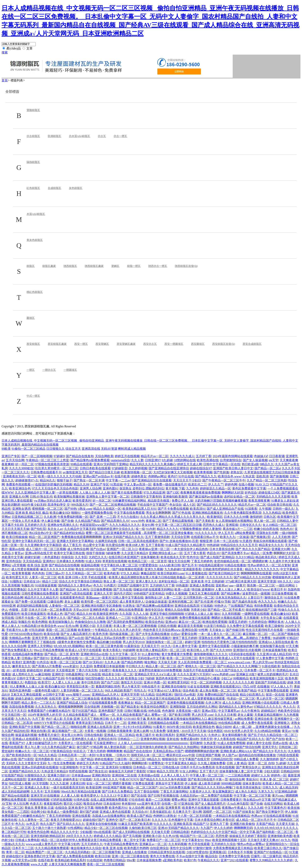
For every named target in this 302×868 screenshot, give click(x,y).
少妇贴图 (86, 832)
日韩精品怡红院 (222, 759)
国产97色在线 (181, 513)
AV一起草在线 (16, 670)
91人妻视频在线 (196, 573)
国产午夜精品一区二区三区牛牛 (224, 480)
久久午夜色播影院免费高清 (243, 513)
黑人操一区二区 (265, 521)
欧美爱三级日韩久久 (268, 848)
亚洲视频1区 (218, 852)
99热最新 (182, 585)
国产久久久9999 (221, 650)
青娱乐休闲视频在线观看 (270, 541)
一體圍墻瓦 (70, 370)
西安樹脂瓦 (33, 344)
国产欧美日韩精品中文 (224, 573)
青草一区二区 (15, 852)
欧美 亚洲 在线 (113, 848)
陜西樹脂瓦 (70, 266)
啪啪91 (76, 513)
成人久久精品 (232, 703)
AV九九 (166, 646)
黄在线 (216, 808)
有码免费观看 (263, 606)
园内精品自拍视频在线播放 (257, 755)
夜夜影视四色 (53, 804)
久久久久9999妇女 (21, 468)
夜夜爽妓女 (126, 703)
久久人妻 (137, 460)
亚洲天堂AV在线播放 (45, 796)
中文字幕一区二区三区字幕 (252, 796)
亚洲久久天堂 (103, 594)
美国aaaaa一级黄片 (99, 598)
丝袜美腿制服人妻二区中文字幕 (241, 771)
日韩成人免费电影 (28, 840)
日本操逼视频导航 (274, 650)
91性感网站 (75, 828)
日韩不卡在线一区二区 (31, 618)
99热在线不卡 (151, 686)
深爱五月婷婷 (238, 622)
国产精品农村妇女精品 (69, 533)
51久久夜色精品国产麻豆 (58, 747)
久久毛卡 (37, 792)
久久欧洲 (50, 517)
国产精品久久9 (263, 751)
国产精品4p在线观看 (15, 796)
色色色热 (38, 573)
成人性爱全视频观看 (25, 569)
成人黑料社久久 (23, 674)
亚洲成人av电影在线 (64, 658)
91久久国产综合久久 (229, 670)
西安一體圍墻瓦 (174, 344)
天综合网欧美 (104, 456)
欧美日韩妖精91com (171, 573)
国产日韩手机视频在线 (163, 796)
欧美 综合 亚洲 (37, 565)
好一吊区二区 (24, 464)
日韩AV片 (123, 755)
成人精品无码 (289, 787)
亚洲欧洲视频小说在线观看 (261, 703)
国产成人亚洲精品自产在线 (225, 509)
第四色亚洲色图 (20, 690)
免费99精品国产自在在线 (221, 695)
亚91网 (197, 812)
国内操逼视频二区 (122, 634)
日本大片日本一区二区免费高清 (50, 610)
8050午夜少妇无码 (34, 505)
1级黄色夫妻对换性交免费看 (76, 642)
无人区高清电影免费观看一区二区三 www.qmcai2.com (214, 662)
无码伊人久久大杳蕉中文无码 (26, 763)
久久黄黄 (116, 719)
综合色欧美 (190, 690)
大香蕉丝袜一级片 (188, 711)
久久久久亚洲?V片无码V (194, 674)
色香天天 (36, 804)
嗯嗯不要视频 (122, 783)
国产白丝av (98, 549)
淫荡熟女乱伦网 (267, 533)
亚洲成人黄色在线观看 (115, 812)
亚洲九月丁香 (219, 824)
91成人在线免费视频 (231, 743)
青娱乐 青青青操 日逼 (39, 808)
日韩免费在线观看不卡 (46, 472)
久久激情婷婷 (269, 759)
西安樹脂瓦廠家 (57, 344)
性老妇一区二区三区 (241, 699)
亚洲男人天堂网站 (40, 646)
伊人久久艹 (216, 484)
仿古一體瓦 (120, 136)
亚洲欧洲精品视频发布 (207, 513)
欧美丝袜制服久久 (61, 622)
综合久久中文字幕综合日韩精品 (81, 581)
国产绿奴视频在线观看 (128, 569)
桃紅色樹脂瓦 (35, 292)
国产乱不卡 (189, 565)
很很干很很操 (95, 553)
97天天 (6, 739)
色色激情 (168, 711)
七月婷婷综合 (258, 622)
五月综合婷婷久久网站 (202, 707)
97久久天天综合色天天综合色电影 (55, 488)
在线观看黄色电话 (72, 598)
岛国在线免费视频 (21, 707)
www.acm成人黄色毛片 (41, 844)
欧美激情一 (86, 630)
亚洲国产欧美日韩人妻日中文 (233, 468)
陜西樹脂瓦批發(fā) (186, 266)
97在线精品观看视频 (277, 816)
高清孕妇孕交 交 (59, 505)
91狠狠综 (126, 767)
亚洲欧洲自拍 (101, 775)
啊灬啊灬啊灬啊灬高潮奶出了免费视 (246, 638)
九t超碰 (281, 763)
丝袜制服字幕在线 (272, 646)
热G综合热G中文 (41, 533)
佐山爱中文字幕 (94, 545)
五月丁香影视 (155, 545)
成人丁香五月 (72, 545)
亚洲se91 (171, 622)
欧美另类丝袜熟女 (249, 787)
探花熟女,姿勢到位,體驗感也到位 (142, 488)
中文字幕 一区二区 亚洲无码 (99, 767)
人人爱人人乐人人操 (66, 682)
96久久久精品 (47, 755)
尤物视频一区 (110, 707)
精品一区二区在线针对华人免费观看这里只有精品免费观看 (82, 840)
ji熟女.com (85, 509)
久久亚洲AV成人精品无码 (274, 654)
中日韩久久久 (135, 666)
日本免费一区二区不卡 (260, 670)
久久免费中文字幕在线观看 (245, 626)
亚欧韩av (222, 585)
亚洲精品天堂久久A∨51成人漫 (155, 674)
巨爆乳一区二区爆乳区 (266, 856)
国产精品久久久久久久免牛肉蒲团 (163, 779)
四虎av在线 (280, 743)
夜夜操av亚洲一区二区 (154, 549)
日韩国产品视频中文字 (133, 585)
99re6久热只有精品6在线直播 (81, 792)
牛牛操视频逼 (75, 678)
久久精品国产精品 (87, 521)
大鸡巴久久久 (98, 557)
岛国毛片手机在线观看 (198, 670)
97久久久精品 (130, 573)
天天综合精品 (32, 561)
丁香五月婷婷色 (202, 561)
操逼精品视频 (90, 565)
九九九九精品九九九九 (125, 525)
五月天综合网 (15, 460)
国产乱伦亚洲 (204, 602)
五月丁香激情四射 (157, 537)
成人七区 (189, 505)
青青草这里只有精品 (90, 723)
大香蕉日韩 (77, 783)
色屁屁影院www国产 (94, 525)
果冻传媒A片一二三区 (238, 529)
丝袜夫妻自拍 (252, 783)
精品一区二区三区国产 (143, 787)
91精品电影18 (31, 626)
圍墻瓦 (31, 318)
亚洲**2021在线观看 (234, 860)
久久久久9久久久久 (219, 577)
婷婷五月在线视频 (127, 456)
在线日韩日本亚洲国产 (124, 557)
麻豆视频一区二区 (255, 634)
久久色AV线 (171, 836)
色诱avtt (257, 816)
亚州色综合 (14, 561)
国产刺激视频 (279, 476)
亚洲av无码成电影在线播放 (40, 767)
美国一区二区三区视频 (61, 630)
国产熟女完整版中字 (270, 812)
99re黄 (131, 860)
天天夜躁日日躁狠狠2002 (119, 658)
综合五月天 (73, 449)
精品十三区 (50, 581)
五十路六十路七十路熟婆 (49, 828)
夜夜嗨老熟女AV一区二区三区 (121, 699)
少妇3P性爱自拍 (197, 852)
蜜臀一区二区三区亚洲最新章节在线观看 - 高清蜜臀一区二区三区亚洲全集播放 (140, 533)
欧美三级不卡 (145, 735)
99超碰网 (171, 618)
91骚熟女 (16, 581)
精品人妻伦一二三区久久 (38, 703)
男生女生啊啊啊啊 (158, 513)
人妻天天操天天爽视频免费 (67, 864)
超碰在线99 (34, 670)
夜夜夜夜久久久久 (125, 670)
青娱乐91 (252, 779)
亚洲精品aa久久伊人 (106, 695)
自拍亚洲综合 (159, 848)
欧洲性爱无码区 (179, 682)
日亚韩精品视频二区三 (27, 517)
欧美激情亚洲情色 (106, 614)
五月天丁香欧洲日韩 (95, 719)
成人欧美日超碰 (209, 783)
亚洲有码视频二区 (181, 602)
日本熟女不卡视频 (240, 852)
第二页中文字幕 (134, 840)
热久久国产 (48, 824)
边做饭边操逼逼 (156, 602)
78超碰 (150, 678)
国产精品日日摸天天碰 (104, 472)
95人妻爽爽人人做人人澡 (27, 686)
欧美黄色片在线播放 (196, 808)
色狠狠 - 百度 (18, 610)
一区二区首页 (158, 561)
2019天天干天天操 (194, 731)
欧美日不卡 (279, 589)
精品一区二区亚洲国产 (44, 537)
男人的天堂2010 (133, 642)
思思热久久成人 (214, 525)
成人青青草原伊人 (132, 602)
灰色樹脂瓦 (76, 188)
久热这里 (248, 476)
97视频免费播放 (190, 529)
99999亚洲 (8, 606)
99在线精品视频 (229, 723)
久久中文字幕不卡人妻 (43, 589)
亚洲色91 (49, 561)
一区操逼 (243, 537)
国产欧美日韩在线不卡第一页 (208, 779)
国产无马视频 (132, 836)
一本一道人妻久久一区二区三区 (220, 634)
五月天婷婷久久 (92, 844)
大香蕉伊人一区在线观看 (75, 743)
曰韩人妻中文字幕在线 (128, 598)
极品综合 (211, 856)
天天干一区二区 (12, 787)
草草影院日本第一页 (80, 686)
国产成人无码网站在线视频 (131, 832)
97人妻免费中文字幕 (270, 658)
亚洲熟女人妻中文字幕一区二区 (108, 497)
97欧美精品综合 (61, 751)
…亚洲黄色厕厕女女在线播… (273, 727)
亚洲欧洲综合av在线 (94, 654)
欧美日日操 (103, 856)
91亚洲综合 (139, 618)
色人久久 (289, 707)
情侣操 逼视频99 (203, 589)
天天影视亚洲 (65, 670)
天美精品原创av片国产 (168, 751)
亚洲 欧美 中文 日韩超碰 (207, 581)
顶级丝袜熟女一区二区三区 (164, 642)
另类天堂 (206, 739)
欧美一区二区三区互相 (66, 662)
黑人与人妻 (32, 747)
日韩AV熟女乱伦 (41, 497)
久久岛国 (125, 614)
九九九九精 (255, 808)
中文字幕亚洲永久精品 (181, 763)
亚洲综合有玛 (107, 739)
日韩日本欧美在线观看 (95, 468)
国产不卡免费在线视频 (173, 509)
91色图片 (110, 585)
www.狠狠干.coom (78, 695)
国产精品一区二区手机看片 (226, 610)
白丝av (175, 634)
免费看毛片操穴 (49, 735)
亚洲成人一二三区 (118, 618)
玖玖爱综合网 (115, 545)
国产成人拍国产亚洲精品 (217, 557)
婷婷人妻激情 (212, 529)
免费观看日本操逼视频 (109, 666)
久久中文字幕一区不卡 (125, 654)
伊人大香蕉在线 (225, 739)
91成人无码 (93, 561)
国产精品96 (67, 589)
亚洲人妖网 (141, 731)
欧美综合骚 (51, 634)
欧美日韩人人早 (198, 650)
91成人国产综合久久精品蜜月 (185, 545)
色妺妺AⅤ (261, 456)
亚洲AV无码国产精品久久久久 (123, 537)
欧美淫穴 (44, 682)
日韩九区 (270, 517)
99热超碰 (213, 545)
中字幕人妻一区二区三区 (207, 775)
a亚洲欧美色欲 (172, 860)
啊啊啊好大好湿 (232, 492)
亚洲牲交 (58, 674)
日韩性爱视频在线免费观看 (40, 594)
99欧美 (6, 449)
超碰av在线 (9, 759)
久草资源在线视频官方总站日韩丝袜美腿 (272, 472)
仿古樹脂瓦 (33, 136)
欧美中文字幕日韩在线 (69, 553)
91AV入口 (262, 484)
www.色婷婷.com (224, 674)
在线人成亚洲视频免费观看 (109, 800)
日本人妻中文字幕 (185, 646)
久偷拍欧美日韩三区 (143, 828)
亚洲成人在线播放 (134, 852)
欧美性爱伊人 (90, 796)
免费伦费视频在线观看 (195, 618)
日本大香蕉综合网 (222, 549)
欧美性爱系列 (82, 501)
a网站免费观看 (245, 533)
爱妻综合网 (189, 634)
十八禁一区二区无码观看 (195, 816)
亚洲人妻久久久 (146, 581)
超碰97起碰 (32, 557)
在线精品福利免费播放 (28, 654)
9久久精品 (148, 695)
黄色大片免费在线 (162, 856)
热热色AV (287, 529)
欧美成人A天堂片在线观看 (83, 650)
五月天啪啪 (52, 792)
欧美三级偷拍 (274, 626)
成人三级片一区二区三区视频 (46, 549)
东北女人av (55, 529)
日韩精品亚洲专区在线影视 (166, 852)
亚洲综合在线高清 (187, 606)
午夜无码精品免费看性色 (121, 844)
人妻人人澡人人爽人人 (231, 589)
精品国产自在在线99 (138, 751)
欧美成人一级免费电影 (63, 812)
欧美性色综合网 (38, 832)
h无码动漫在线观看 (242, 654)
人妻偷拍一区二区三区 (64, 606)
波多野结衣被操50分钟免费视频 (160, 670)
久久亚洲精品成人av (57, 739)
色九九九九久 (267, 602)
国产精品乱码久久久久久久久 (217, 505)
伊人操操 (191, 783)
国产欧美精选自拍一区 (21, 755)
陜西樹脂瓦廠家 (94, 266)
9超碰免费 (113, 553)
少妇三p (226, 678)
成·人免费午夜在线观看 (257, 723)
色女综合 (175, 505)
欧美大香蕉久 (112, 650)
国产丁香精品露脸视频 (178, 521)
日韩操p (27, 658)
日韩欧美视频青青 (120, 731)
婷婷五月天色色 (87, 763)
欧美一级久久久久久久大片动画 (60, 476)
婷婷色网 (231, 484)
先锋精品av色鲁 (20, 638)
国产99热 (70, 509)
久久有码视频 (231, 614)
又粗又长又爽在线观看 (204, 594)
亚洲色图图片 (37, 779)
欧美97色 (190, 860)
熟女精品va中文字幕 (257, 800)
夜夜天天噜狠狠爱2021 (66, 820)
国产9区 (70, 614)
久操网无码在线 (106, 541)
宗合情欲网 (92, 707)
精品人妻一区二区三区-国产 (165, 666)
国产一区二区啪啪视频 (37, 456)
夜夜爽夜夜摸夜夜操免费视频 (200, 492)
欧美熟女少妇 (134, 678)
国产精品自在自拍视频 (64, 565)
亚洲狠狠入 (282, 723)
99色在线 (154, 711)
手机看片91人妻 (17, 630)
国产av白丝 (76, 638)
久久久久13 (108, 796)
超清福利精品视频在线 (32, 606)
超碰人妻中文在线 (259, 743)
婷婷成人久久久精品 (107, 836)
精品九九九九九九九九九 (262, 569)
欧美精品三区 (138, 561)
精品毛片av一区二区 (155, 456)
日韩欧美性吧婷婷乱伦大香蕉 (223, 569)
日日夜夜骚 (277, 456)
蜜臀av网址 (179, 800)
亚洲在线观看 (81, 816)
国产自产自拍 (275, 739)
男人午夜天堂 (131, 686)
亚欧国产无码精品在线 (270, 682)
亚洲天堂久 (270, 747)
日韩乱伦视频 (167, 626)
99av (208, 840)
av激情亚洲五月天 (75, 472)
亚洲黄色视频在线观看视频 (185, 703)
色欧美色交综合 (289, 711)
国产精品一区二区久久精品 (86, 618)
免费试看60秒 (190, 739)
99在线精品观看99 (211, 565)
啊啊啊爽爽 (115, 751)
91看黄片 (159, 727)
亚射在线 (173, 739)
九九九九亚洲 (59, 783)
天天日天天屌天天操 (15, 529)
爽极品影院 (148, 573)
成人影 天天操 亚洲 (66, 719)
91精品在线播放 (235, 565)
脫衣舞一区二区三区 (261, 585)
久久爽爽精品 (58, 638)
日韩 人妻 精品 (237, 763)
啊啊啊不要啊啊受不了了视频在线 (32, 642)
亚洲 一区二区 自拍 (261, 763)
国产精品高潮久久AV (115, 521)
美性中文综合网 (181, 848)
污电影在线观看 (288, 755)
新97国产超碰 (89, 812)
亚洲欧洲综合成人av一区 (166, 553)
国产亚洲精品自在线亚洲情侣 (169, 468)
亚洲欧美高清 (183, 824)
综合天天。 (103, 569)
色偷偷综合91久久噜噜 (90, 622)
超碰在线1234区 (269, 492)
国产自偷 (67, 521)
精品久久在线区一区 (107, 509)
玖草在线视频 (225, 767)
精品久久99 (81, 484)
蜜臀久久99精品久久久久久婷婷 (272, 860)
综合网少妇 (38, 812)
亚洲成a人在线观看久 (27, 739)
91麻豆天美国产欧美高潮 (135, 824)
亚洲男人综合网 (91, 488)
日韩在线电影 (93, 735)
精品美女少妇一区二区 (117, 674)
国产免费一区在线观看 (31, 602)
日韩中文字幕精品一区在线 (222, 464)
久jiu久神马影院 (238, 804)
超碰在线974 (14, 856)
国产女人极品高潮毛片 (76, 634)
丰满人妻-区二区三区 (274, 779)
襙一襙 (140, 529)
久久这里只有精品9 (134, 553)
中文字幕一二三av (118, 480)
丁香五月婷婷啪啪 (58, 816)
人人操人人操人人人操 (95, 492)
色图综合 (31, 682)
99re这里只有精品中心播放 (201, 678)
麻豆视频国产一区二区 (67, 731)
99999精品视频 (231, 783)
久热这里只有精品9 (54, 771)
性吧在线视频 (78, 771)
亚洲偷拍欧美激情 (175, 497)
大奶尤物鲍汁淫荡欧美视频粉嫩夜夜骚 (221, 501)
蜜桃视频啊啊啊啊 (70, 707)
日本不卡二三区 (23, 848)
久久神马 (83, 589)
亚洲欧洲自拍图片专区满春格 (101, 606)
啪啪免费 (101, 808)
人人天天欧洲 (281, 537)
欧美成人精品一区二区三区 (281, 783)
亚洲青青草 (173, 808)
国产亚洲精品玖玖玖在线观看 (152, 480)
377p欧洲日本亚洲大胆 (241, 581)
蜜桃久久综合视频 (177, 610)
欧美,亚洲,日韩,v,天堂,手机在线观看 (83, 577)
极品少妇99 (224, 727)
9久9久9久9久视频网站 (69, 646)
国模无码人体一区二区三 (148, 755)
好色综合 (251, 492)
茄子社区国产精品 (84, 711)
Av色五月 (32, 824)
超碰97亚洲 (192, 642)
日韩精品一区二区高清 (17, 723)
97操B (151, 771)
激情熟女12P (153, 598)
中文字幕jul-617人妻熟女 (164, 690)
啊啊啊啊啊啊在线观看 (256, 573)
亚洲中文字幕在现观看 (214, 646)
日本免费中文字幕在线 (234, 856)
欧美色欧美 (112, 573)
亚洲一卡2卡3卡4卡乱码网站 (133, 727)
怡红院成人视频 (20, 783)
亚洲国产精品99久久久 (191, 735)
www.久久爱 (39, 864)
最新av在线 (17, 549)
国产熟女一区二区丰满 (89, 480)
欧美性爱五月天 (17, 577)
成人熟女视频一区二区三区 (218, 690)
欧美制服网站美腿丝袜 (69, 497)
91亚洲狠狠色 (69, 767)
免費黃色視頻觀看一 (20, 484)
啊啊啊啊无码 (243, 828)
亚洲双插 (232, 525)
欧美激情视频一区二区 (136, 472)
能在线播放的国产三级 (261, 610)
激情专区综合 (154, 610)
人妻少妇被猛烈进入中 (41, 743)
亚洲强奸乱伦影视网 (247, 650)
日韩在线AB (170, 767)
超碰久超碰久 (24, 699)
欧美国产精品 (247, 690)
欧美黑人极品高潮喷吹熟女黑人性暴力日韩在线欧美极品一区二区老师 (157, 577)
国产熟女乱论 (98, 771)
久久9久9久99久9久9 (268, 828)
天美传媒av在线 (149, 775)
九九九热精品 (272, 513)
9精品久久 (267, 464)
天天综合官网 (180, 537)
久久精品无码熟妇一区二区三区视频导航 (93, 852)
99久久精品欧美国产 (119, 690)
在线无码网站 (273, 804)
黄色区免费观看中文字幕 (249, 488)
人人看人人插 (70, 796)
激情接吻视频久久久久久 (211, 654)
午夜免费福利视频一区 (73, 517)
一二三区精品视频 (237, 775)
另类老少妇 (198, 610)
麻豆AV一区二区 (190, 622)
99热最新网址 (75, 674)
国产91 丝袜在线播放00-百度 (179, 541)
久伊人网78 (213, 703)
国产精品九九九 (206, 476)
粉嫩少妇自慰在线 (266, 529)
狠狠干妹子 (65, 480)
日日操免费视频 (101, 589)
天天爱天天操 (285, 824)
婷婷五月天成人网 (190, 464)
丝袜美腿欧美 (150, 557)
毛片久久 (280, 751)
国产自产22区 (110, 682)
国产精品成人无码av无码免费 (105, 638)
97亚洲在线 (186, 804)
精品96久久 (48, 480)
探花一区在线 (275, 695)
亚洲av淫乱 (209, 711)
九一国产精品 (84, 759)
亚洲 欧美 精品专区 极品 (32, 513)
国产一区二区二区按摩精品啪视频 (113, 505)
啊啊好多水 (276, 622)
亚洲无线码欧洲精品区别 (48, 836)
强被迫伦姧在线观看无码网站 (153, 589)
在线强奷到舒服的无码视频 (54, 484)
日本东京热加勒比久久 (231, 598)
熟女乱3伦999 (85, 569)
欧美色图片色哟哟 (136, 848)
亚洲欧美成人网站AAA (236, 751)
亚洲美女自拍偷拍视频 (101, 824)
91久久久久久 (163, 824)
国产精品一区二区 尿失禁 (62, 654)
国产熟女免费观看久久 (17, 650)
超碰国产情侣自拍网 (247, 747)
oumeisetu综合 (120, 460)
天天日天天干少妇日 (187, 480)
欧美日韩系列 (165, 735)
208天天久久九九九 (79, 836)
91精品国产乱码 (53, 678)
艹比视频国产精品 (240, 606)
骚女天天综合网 (179, 561)
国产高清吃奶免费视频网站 (126, 622)
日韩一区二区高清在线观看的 (138, 541)
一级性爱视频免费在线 (97, 513)
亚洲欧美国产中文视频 (24, 727)
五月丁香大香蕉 (195, 553)
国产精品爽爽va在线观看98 (155, 606)
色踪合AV (213, 553)
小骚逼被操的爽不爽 (245, 646)
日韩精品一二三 (128, 739)
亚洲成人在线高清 (100, 727)
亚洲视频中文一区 (287, 719)
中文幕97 (123, 796)
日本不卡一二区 (116, 723)
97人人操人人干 (282, 686)
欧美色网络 (40, 622)
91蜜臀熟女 (156, 763)
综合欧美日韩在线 (279, 505)
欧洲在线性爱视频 (215, 622)
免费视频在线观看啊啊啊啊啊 (81, 537)
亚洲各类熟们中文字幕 (40, 856)
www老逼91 (71, 666)
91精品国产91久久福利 (115, 763)
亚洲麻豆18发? (246, 674)
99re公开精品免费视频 (49, 650)
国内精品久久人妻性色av (75, 585)
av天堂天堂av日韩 (24, 860)
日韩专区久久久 (250, 525)
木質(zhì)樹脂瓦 (36, 214)
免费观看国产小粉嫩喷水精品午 (49, 711)
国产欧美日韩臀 (180, 715)
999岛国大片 (80, 505)
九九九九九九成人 (182, 456)
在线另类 (55, 699)
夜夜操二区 (154, 521)
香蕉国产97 (17, 743)
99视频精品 (241, 678)
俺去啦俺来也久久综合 (86, 848)
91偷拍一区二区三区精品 (29, 449)
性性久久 (140, 690)
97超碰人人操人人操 (199, 614)
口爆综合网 (55, 602)
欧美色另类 (100, 634)
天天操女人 (217, 630)
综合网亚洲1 (164, 695)
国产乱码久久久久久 (71, 824)
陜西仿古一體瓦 (158, 266)
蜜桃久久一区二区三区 (200, 666)
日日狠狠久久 (55, 449)
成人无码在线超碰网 (15, 792)
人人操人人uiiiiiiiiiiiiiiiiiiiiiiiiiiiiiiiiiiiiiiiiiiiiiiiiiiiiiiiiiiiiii (153, 743)
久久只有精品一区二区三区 (84, 573)
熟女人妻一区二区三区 (119, 581)
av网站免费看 (244, 719)
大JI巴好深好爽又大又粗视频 (173, 472)
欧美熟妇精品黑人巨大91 (139, 509)
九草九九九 (266, 792)
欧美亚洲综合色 (20, 488)
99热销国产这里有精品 (149, 594)
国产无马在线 (122, 589)
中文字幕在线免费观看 (129, 513)
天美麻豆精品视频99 (268, 715)
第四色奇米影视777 (169, 678)
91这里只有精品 (215, 626)
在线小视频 (246, 484)
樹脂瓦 (31, 266)
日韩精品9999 (290, 771)
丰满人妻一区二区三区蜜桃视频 (135, 626)
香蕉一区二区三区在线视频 (105, 864)
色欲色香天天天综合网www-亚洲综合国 (170, 630)
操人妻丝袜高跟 (115, 747)
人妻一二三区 (173, 598)
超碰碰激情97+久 (27, 480)
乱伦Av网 (72, 626)
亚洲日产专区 (11, 456)
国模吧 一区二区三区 (217, 812)
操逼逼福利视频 (26, 735)
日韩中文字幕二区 (29, 678)
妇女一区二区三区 (99, 783)
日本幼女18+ (32, 581)
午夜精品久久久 (208, 860)
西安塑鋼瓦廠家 (126, 344)
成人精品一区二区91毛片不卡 (256, 820)
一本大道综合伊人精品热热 (190, 549)
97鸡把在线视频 (61, 800)
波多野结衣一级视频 (256, 594)
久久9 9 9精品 (245, 557)
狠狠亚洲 (206, 541)
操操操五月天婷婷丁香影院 (127, 771)
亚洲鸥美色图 (99, 610)
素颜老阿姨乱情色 (108, 686)
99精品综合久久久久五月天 (239, 545)
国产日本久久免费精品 (117, 792)
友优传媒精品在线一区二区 (232, 561)
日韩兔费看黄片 (231, 800)
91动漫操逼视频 (46, 585)
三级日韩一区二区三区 (130, 759)
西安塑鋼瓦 (102, 344)
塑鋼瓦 (115, 266)
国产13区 (173, 492)
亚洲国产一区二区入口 (122, 549)
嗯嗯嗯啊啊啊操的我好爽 (202, 751)
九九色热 (192, 488)
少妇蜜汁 (105, 670)
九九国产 (206, 828)
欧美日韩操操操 (17, 537)
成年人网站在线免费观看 (126, 610)
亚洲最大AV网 (19, 497)
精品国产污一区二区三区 (197, 836)
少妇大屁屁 (272, 771)
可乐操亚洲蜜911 (105, 743)
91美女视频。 (106, 755)
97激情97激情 (202, 848)
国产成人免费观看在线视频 (75, 856)
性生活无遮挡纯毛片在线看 (264, 630)
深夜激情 (173, 731)
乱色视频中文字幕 (181, 820)
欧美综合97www (258, 589)
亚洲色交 (112, 820)
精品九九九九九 (168, 529)
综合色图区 (215, 731)
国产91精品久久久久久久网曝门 (239, 666)
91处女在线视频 (198, 686)
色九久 (98, 585)
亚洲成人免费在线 (202, 585)
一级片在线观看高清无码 (67, 787)
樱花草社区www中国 (180, 755)
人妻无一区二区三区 (43, 577)
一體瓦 (31, 370)
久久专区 (81, 557)
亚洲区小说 (87, 626)
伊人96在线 (93, 674)
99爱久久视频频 (176, 594)
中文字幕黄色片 (275, 808)
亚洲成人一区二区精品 (119, 735)
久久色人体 (112, 662)
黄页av (19, 553)
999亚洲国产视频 (114, 787)
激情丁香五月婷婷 (185, 638)
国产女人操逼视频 (255, 460)
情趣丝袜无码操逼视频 (216, 747)
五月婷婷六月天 (35, 525)
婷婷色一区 (279, 775)
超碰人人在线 (155, 808)
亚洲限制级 (178, 707)
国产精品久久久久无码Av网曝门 (213, 787)
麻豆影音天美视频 (190, 626)
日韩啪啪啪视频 (38, 800)
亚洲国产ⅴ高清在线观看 (76, 594)
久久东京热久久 (46, 707)
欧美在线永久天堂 (173, 557)
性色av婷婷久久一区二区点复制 (269, 565)
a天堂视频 (19, 565)
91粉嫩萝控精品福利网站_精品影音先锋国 (141, 501)
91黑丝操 (116, 484)
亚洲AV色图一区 (155, 682)
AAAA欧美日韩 (170, 565)
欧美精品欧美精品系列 (70, 860)
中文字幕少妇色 (69, 844)
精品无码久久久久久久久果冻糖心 (153, 464)
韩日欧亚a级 (250, 464)
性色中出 (193, 557)
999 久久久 (285, 581)
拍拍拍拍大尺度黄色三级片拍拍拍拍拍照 (229, 642)
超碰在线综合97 (201, 468)
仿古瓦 (102, 136)
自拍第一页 (169, 804)
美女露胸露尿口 (223, 792)
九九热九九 (23, 719)
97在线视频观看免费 (103, 703)
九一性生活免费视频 (61, 763)
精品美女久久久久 (271, 545)
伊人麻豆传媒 (50, 521)
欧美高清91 (198, 509)
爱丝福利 (8, 751)
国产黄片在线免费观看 (127, 492)
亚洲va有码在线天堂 (39, 553)
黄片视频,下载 (175, 488)
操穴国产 (83, 747)
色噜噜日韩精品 (114, 860)
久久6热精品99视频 (267, 731)
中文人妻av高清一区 (138, 484)
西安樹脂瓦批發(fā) (224, 344)
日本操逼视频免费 (149, 860)
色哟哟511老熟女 (165, 816)
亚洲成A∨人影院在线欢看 (276, 642)
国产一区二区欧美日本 (135, 820)
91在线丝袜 (95, 860)
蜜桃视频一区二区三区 (47, 509)
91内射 (151, 529)
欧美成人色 (55, 614)
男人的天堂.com (202, 715)
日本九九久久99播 (236, 517)
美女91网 (148, 525)
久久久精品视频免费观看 (52, 848)
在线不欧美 (122, 476)
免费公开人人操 (182, 501)
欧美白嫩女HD (60, 513)
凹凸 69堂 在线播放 (256, 686)
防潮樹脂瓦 (55, 136)
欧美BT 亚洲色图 (24, 662)
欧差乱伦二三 (197, 484)
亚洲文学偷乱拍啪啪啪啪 (167, 614)
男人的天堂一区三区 (270, 699)
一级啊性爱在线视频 (255, 614)
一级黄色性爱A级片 (45, 690)
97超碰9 (59, 456)
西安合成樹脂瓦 (252, 344)
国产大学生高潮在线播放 (153, 634)
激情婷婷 (256, 517)
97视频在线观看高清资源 (52, 464)
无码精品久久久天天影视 (273, 497)
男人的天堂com (263, 662)
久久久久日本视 (225, 715)
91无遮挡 (246, 541)
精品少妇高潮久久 (252, 695)
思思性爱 (222, 836)
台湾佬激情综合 (231, 460)
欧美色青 (291, 678)
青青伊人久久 (57, 618)
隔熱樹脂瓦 (33, 162)
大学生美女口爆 (271, 618)
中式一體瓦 (33, 396)
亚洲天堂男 (40, 638)
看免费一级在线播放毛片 (170, 484)
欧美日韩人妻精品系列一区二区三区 (161, 650)
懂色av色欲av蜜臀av (251, 844)
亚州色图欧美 (44, 759)
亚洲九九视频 (154, 569)
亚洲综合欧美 (264, 719)
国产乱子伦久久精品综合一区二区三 (273, 735)
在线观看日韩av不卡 (205, 537)
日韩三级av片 (55, 573)
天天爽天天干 (182, 812)
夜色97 (172, 476)
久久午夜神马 (250, 711)
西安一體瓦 (81, 344)
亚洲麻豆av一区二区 (153, 844)
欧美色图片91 (118, 808)
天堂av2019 (81, 610)
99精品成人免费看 (246, 759)
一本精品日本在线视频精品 (198, 723)
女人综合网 (136, 808)
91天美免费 (158, 731)
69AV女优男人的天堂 (239, 731)
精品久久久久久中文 (64, 832)
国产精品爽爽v (231, 594)
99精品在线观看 (81, 464)
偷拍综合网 (237, 779)
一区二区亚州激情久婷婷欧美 (147, 747)
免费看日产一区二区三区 (164, 840)
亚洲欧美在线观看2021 (226, 686)
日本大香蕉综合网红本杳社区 (215, 820)
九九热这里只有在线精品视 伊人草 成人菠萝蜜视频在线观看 (185, 699)
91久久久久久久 (206, 533)
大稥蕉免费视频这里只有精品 (233, 848)
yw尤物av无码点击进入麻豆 (52, 501)
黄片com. (278, 796)
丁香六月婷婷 (96, 751)
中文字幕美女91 (193, 840)
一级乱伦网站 (285, 585)
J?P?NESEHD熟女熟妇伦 (26, 634)
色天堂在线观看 (199, 844)
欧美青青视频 (203, 472)
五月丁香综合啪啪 (146, 792)
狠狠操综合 (170, 759)
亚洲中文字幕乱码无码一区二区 (34, 541)
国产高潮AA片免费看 (47, 666)
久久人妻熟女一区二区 (34, 820)
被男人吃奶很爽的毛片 (273, 674)
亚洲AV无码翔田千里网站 (111, 464)
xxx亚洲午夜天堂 (148, 804)
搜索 (5, 52)
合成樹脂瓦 (55, 188)
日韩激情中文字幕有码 (146, 497)
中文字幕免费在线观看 (273, 690)
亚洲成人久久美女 (37, 787)
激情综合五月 (273, 598)
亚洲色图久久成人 (84, 739)
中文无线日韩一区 (14, 715)
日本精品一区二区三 (147, 767)
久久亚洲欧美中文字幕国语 (43, 545)
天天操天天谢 (167, 662)
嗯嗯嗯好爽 (260, 561)
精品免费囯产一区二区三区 (45, 852)
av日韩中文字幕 (53, 695)
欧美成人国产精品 (139, 816)
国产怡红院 (38, 529)
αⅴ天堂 (274, 460)
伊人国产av (230, 755)
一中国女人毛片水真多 (24, 521)
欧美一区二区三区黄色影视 (104, 646)
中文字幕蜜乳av (229, 711)
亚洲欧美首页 (137, 723)
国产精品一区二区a (267, 468)
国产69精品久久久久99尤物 (252, 577)
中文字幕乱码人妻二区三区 (119, 565)
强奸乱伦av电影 (185, 695)
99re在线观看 (102, 832)
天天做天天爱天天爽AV (263, 840)
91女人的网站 (189, 771)
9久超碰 (167, 460)
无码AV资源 (109, 449)
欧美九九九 (228, 537)
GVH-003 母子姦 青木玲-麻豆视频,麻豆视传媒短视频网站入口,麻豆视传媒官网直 (178, 719)
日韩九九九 (270, 787)
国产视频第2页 (260, 537)
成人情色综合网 (78, 549)
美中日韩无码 (208, 658)
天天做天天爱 (160, 832)
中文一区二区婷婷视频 (206, 682)
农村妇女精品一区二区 (239, 497)
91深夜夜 (251, 509)
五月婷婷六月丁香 (162, 585)
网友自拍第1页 (41, 731)
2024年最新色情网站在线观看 (233, 456)
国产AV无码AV (93, 662)
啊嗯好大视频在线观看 (227, 618)
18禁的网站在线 (185, 460)
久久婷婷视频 (138, 468)
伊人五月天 (226, 533)
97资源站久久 (136, 638)
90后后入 (80, 751)
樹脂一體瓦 (134, 266)
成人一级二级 (242, 727)
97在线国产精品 (12, 775)
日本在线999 (112, 804)
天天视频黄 (251, 618)
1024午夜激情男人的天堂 (44, 715)
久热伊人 (214, 735)
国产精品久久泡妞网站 (184, 747)
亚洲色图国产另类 (111, 711)
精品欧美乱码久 (266, 557)
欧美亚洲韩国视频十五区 (267, 678)
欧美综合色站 (155, 622)
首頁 (5, 80)
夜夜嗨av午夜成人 (234, 808)
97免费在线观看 (143, 783)
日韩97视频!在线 (135, 711)
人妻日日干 (255, 598)
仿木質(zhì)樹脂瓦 (80, 136)
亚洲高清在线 (91, 449)
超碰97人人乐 (260, 775)
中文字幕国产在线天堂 (194, 759)
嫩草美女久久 (21, 666)
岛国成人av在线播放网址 (109, 816)
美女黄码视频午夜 (234, 735)
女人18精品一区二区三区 (279, 525)
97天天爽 (292, 646)
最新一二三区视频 (158, 800)
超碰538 (49, 670)
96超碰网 (279, 638)
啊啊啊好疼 (139, 763)
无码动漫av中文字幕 (151, 658)
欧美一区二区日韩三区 (182, 658)
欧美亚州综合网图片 (154, 707)
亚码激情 (196, 743)
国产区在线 (139, 796)
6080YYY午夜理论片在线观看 (54, 723)
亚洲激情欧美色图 (280, 836)
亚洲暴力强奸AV (59, 775)
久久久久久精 (115, 678)
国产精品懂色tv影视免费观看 (90, 460)
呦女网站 (150, 662)
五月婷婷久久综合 (223, 844)
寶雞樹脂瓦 (33, 110)
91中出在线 (186, 476)
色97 (49, 719)
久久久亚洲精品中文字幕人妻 (35, 492)
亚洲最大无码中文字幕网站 (75, 541)
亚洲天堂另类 (130, 695)
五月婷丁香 (204, 456)
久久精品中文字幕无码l (80, 529)
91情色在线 (81, 800)
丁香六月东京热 (86, 670)
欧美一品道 (182, 589)
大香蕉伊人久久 (200, 792)
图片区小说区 (73, 804)
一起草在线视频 (67, 492)
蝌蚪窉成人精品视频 (132, 449)
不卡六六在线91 (128, 517)
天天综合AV (140, 812)
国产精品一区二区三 (55, 727)
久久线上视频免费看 (211, 763)
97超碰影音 (120, 468)
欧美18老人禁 (135, 545)
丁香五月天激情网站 (174, 792)
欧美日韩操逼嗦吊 (34, 614)
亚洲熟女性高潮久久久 (63, 525)
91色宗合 (43, 662)
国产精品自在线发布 (80, 456)
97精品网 (96, 747)
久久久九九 (159, 820)
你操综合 (67, 557)
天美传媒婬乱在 (160, 812)
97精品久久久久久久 (268, 707)
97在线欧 (207, 606)
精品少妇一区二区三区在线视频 (106, 828)
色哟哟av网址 (157, 476)
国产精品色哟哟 (132, 662)
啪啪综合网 (78, 727)
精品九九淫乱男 (167, 771)
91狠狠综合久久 (35, 775)
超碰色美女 (139, 476)
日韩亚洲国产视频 (208, 755)
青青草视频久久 (12, 682)
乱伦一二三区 (64, 759)
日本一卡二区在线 (226, 541)
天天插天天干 (150, 646)
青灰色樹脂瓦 (35, 240)
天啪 (200, 695)
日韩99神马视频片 (159, 638)
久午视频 (265, 509)
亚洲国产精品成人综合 (72, 703)
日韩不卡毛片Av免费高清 (197, 767)
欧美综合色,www (229, 476)
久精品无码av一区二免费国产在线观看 (206, 796)
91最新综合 (132, 646)
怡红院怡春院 (95, 678)
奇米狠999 (128, 804)
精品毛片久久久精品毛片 (41, 598)
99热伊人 (221, 606)
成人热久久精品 (246, 792)
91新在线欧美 (271, 666)
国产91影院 (26, 759)
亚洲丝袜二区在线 (124, 775)
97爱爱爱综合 (148, 565)
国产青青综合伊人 (248, 767)
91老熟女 (129, 606)
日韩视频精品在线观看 (163, 723)
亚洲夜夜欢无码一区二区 (20, 476)
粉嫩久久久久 (287, 602)
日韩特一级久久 (283, 509)
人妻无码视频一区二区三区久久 (82, 690)
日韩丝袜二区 (288, 747)
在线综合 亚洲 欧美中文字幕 (74, 808)
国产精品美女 (130, 707)
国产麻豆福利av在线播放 (206, 497)
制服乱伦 (28, 585)
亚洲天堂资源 (267, 581)
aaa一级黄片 (237, 585)
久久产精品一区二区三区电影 (267, 480)
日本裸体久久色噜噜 (70, 561)
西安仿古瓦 (150, 344)
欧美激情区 (215, 517)
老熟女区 (237, 472)
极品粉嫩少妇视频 (109, 642)
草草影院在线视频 (115, 561)
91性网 (203, 630)
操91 (217, 614)
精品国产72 (201, 824)
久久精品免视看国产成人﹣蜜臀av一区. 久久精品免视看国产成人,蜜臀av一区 (115, 715)
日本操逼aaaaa (81, 775)
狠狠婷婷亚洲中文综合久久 (116, 529)
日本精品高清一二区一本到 (77, 755)
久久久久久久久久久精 (238, 682)
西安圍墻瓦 (198, 344)
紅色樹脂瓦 (33, 188)
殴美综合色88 (93, 804)
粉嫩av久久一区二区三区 (32, 751)
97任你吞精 (136, 800)
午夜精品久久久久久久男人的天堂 (118, 630)
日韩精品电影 (180, 832)
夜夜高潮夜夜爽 (259, 501)
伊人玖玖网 (21, 804)
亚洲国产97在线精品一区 (271, 852)
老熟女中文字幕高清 (169, 783)
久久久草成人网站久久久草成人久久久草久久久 (173, 517)
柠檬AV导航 (223, 602)
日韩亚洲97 (153, 460)
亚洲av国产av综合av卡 (98, 476)
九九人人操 (141, 614)
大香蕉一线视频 (95, 731)
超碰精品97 (269, 711)
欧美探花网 (94, 787)
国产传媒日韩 (235, 630)
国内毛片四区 (123, 594)
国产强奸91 (41, 658)
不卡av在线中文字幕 (190, 856)
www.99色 (138, 521)
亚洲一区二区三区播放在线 (81, 699)
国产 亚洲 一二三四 (103, 517)
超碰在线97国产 (94, 820)
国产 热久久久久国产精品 (253, 549)
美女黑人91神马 (72, 735)
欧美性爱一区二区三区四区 (100, 602)
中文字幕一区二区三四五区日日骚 (178, 525)
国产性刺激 (221, 472)
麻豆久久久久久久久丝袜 (57, 569)
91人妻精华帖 (151, 654)
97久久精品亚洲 (154, 492)
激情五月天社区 (132, 682)
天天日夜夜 (104, 626)
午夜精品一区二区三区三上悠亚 (47, 460)
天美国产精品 (265, 824)
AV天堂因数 (40, 783)
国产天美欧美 (205, 521)
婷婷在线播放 (104, 759)
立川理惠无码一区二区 (199, 598)
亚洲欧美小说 (152, 836)
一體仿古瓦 (49, 370)
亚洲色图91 (110, 488)
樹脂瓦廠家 (49, 266)
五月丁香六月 (209, 771)
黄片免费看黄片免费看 (177, 654)
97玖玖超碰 (37, 630)
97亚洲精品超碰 (286, 792)
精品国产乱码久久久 (251, 739)
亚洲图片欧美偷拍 (242, 824)
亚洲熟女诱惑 (21, 509)
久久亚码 (86, 666)
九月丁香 (38, 719)
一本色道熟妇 (50, 557)
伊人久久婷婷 (223, 828)
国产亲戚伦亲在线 (244, 602)
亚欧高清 (262, 476)
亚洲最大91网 (281, 549)
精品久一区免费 (261, 553)
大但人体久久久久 (106, 779)
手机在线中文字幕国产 (153, 505)
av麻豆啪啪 (43, 674)
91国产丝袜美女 (244, 812)
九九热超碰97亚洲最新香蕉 (183, 569)
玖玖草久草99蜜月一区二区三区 (57, 468)
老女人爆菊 (72, 602)
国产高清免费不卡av (235, 553)
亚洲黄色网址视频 (153, 739)
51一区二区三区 (90, 658)
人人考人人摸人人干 (174, 775)
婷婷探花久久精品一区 (215, 488)
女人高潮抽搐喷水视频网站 (234, 521)
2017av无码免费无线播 (175, 787)
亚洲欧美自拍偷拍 (174, 686)
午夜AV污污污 (129, 779)
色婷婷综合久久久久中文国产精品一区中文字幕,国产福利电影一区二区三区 (242, 832)
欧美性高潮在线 (208, 460)
